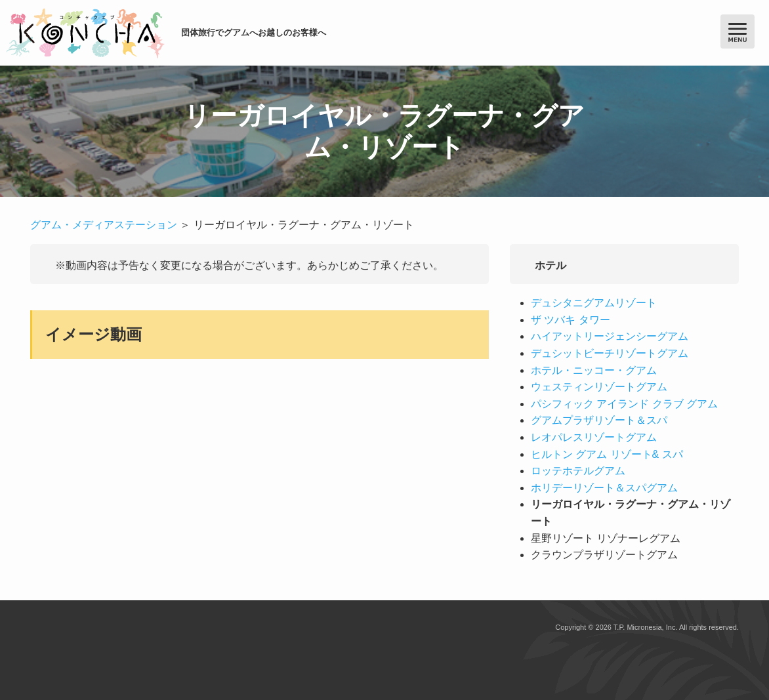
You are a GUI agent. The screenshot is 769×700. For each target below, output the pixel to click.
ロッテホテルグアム (578, 471)
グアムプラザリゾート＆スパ (599, 420)
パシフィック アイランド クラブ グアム (624, 404)
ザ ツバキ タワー (571, 320)
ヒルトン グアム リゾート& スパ (607, 454)
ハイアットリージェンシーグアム (610, 336)
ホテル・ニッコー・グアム (594, 370)
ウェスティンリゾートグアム (599, 387)
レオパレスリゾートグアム (594, 437)
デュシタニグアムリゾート (594, 303)
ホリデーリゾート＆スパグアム (604, 488)
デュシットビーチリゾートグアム (610, 353)
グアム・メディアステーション (104, 225)
